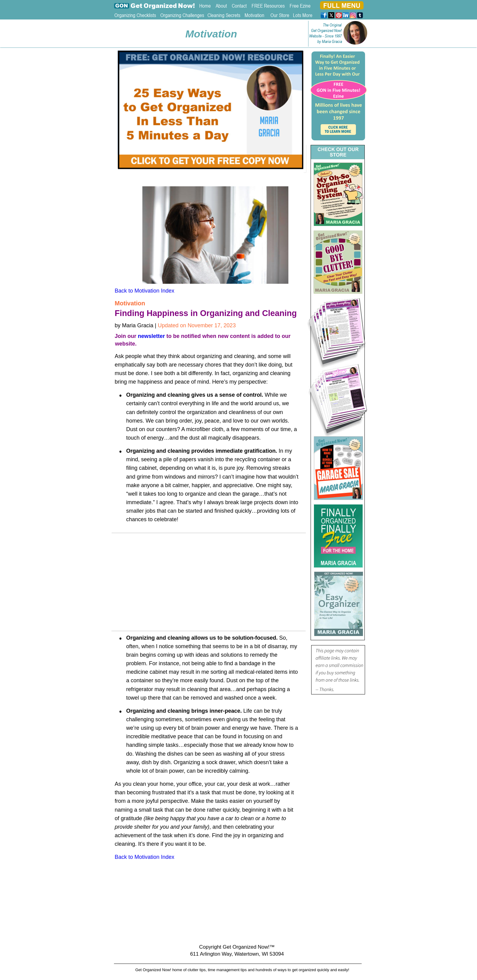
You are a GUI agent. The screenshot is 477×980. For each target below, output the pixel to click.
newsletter (151, 336)
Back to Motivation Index (144, 291)
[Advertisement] (210, 584)
